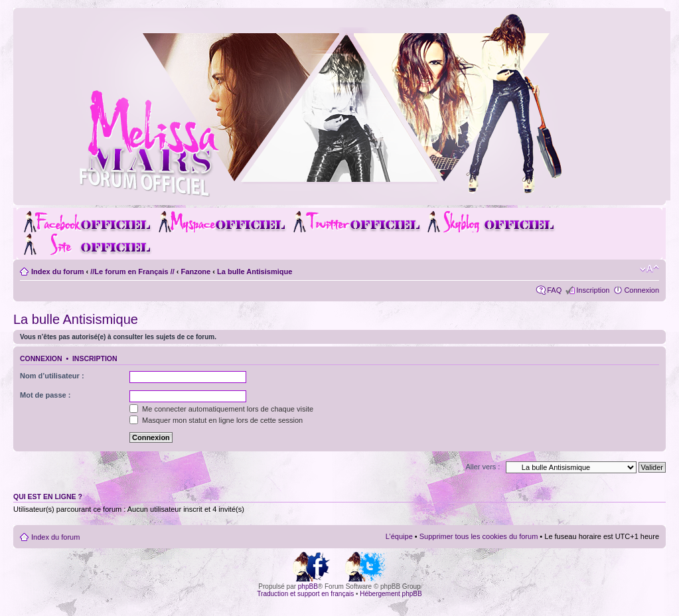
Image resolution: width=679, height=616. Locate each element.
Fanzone (196, 271)
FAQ (554, 290)
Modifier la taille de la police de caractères (649, 269)
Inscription (593, 290)
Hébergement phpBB (391, 594)
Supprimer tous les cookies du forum (479, 536)
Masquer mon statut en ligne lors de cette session (216, 420)
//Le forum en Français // (132, 271)
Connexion (641, 290)
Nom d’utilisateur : (52, 376)
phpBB (308, 586)
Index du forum (57, 271)
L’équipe (399, 536)
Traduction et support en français (305, 594)
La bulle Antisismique (255, 271)
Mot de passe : (45, 395)
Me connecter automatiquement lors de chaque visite (221, 409)
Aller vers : (483, 467)
